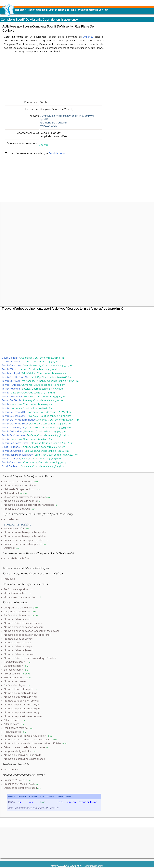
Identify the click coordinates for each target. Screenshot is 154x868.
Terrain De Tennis (12, 400)
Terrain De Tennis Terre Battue (19, 420)
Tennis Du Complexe (14, 435)
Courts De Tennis (12, 361)
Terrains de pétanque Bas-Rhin (92, 10)
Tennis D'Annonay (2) (13, 427)
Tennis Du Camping (13, 451)
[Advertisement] (54, 76)
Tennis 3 (7, 404)
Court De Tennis (11, 358)
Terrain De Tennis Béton (15, 424)
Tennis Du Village (11, 381)
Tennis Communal (12, 365)
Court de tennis (57, 153)
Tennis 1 (6, 408)
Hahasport (21, 10)
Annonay (88, 37)
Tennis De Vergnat (12, 397)
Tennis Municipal (11, 373)
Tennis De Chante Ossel (15, 443)
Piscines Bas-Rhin (37, 10)
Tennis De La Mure (12, 431)
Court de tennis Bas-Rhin (62, 10)
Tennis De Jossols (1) (14, 412)
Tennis (6, 393)
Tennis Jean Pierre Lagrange (18, 455)
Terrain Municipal (11, 389)
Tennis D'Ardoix (11, 369)
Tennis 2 (7, 439)
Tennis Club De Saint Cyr (16, 377)
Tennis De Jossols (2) (14, 416)
